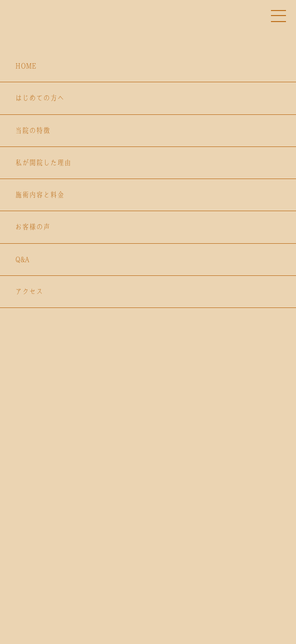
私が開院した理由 (43, 163)
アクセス (29, 291)
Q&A (22, 259)
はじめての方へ (40, 98)
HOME (26, 66)
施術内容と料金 (40, 195)
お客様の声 (33, 227)
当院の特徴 (33, 130)
